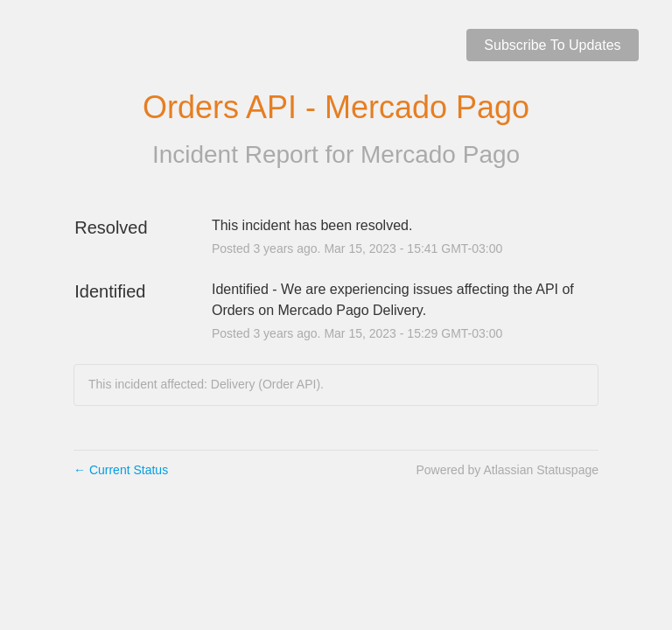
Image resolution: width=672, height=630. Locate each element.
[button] (552, 45)
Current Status (121, 470)
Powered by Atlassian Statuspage (507, 470)
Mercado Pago (440, 154)
